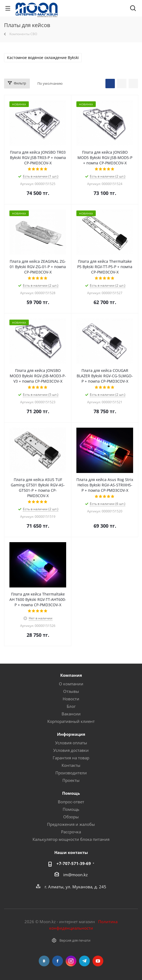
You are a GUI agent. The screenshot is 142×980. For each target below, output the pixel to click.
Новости (71, 699)
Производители (71, 773)
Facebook (58, 961)
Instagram (71, 961)
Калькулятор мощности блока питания (71, 839)
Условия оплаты (71, 743)
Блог (71, 706)
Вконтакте (44, 961)
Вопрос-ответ (71, 802)
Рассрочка (71, 832)
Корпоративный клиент (71, 721)
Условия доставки (71, 750)
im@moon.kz (75, 874)
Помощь (71, 809)
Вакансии (71, 714)
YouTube (98, 961)
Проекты (71, 780)
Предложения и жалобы (71, 824)
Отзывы (71, 691)
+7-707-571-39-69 (74, 863)
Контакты (71, 765)
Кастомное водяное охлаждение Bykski (43, 58)
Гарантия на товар (71, 758)
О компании (71, 684)
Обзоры (71, 817)
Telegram (84, 961)
